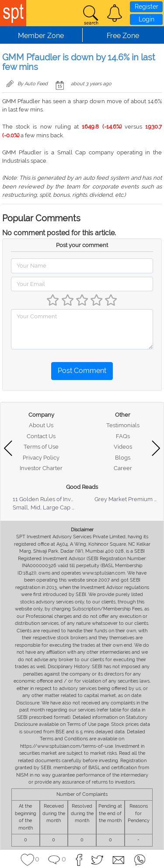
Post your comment (82, 245)
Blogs (123, 458)
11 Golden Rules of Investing (50, 499)
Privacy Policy (41, 458)
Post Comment (82, 371)
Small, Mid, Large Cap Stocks (51, 507)
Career (123, 468)
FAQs (123, 436)
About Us (41, 425)
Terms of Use (41, 447)
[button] (115, 13)
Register (147, 7)
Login (147, 19)
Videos (123, 447)
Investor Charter (41, 468)
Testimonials (123, 425)
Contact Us (41, 436)
